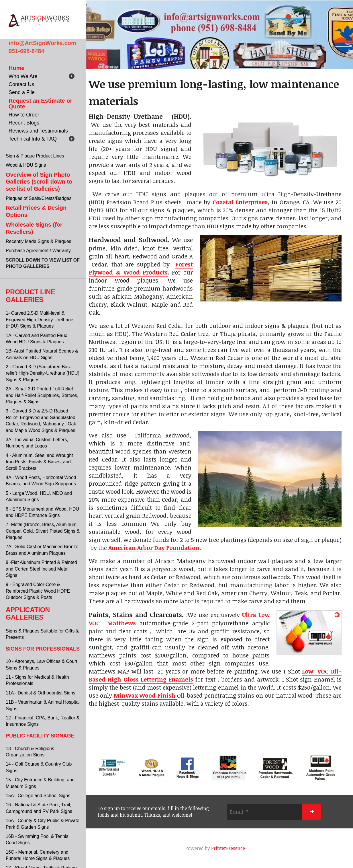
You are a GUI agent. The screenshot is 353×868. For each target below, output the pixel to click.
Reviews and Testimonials (38, 131)
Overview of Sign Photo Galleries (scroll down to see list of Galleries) (39, 182)
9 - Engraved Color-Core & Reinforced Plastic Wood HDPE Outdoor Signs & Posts (38, 591)
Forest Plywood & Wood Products (141, 268)
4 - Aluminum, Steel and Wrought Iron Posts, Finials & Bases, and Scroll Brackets (39, 462)
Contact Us (21, 84)
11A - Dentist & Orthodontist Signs (41, 693)
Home (17, 68)
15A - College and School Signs (38, 796)
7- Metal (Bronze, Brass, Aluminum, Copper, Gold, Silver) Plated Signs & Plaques (43, 531)
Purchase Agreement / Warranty (38, 251)
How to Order (24, 115)
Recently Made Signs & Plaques (39, 241)
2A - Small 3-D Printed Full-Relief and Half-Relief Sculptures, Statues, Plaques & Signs (42, 395)
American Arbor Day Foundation (154, 548)
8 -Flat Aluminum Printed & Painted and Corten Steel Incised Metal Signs (41, 569)
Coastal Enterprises (240, 202)
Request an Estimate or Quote (40, 104)
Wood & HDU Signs (26, 165)
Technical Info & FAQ (33, 139)
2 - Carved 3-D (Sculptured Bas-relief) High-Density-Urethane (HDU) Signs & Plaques (43, 373)
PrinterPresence (228, 848)
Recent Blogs (24, 123)
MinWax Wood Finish (145, 695)
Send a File (22, 92)
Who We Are (23, 76)
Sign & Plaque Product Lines (35, 156)
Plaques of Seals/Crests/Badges (39, 198)
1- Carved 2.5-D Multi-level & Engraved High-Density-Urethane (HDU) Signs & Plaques (40, 320)
